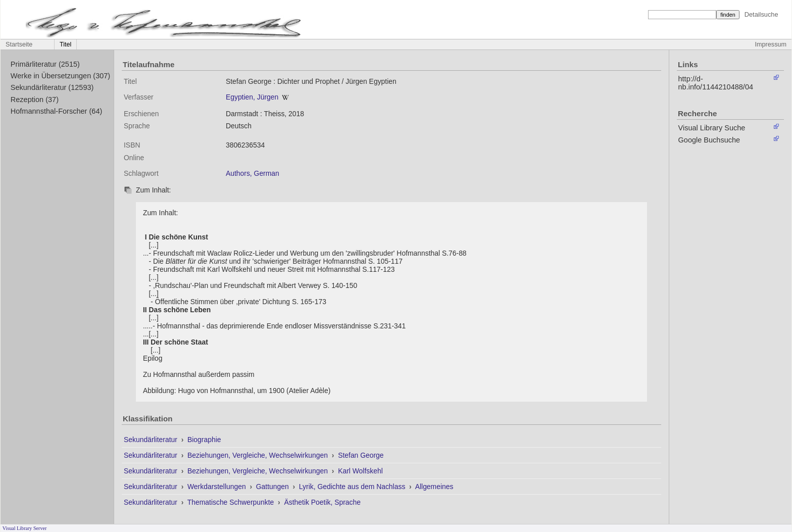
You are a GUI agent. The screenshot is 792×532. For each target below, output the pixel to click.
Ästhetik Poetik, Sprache (322, 502)
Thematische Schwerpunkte (232, 502)
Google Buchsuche (709, 140)
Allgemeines (434, 487)
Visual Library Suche (712, 128)
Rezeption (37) (35, 100)
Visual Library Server (25, 528)
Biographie (204, 440)
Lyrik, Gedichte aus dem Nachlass (353, 487)
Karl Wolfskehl (360, 471)
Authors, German (253, 173)
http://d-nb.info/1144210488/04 (716, 83)
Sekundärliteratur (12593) (52, 87)
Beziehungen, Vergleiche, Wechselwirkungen (259, 455)
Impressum (771, 44)
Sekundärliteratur (152, 440)
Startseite (19, 44)
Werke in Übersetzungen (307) (60, 76)
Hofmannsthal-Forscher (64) (57, 111)
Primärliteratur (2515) (45, 64)
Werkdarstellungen (218, 487)
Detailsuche (761, 14)
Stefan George (361, 455)
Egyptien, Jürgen (252, 97)
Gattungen (274, 487)
